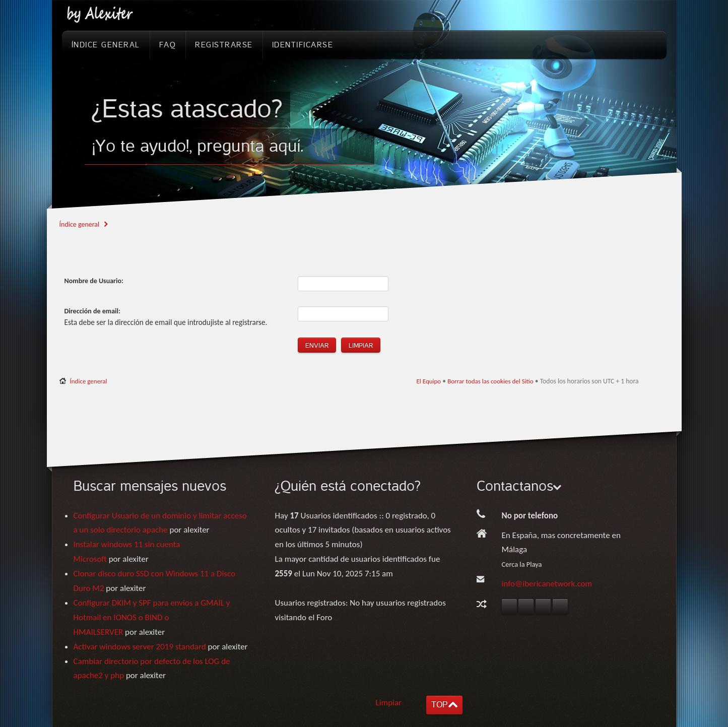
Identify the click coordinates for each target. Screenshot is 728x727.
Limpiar (389, 703)
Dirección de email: (92, 311)
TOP (439, 705)
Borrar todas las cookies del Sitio (490, 381)
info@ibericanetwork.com (547, 584)
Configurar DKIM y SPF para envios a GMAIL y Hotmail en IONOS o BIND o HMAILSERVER (152, 617)
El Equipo (428, 381)
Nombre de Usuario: (94, 281)
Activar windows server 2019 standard (140, 647)
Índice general (80, 224)
